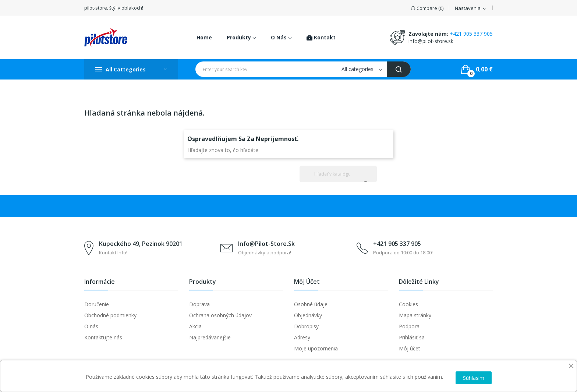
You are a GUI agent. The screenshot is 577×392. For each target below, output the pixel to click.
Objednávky (308, 315)
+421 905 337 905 (471, 34)
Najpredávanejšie (210, 337)
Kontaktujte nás (103, 337)
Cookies (408, 304)
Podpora (409, 326)
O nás (91, 326)
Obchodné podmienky (110, 315)
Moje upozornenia (316, 348)
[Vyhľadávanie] (338, 174)
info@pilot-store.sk (431, 41)
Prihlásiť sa (412, 337)
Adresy (302, 337)
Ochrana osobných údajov (220, 315)
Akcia (195, 326)
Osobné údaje (311, 304)
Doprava (199, 304)
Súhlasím (474, 378)
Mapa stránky (415, 315)
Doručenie (97, 304)
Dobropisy (306, 326)
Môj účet (410, 348)
